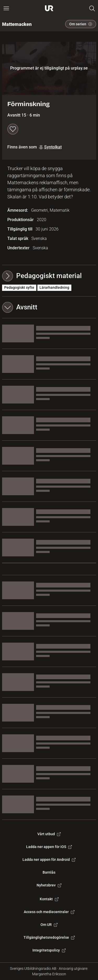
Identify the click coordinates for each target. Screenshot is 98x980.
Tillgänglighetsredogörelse (49, 937)
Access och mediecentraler (49, 912)
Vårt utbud (49, 834)
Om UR (49, 925)
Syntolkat (50, 147)
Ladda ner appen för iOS (49, 847)
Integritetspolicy (49, 950)
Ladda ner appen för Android (49, 860)
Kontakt (49, 899)
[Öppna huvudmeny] (6, 8)
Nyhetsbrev (49, 885)
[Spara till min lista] (13, 129)
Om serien (81, 24)
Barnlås (49, 872)
